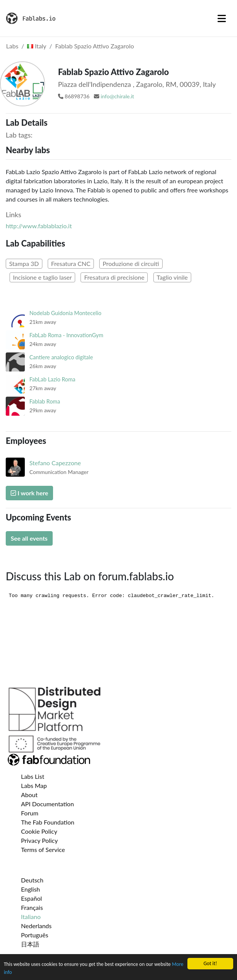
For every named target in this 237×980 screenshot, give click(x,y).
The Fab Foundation (48, 822)
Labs (12, 46)
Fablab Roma (45, 401)
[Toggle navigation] (222, 18)
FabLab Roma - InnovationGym (66, 335)
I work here (29, 493)
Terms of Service (43, 849)
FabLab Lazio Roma (52, 379)
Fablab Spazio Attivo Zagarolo (95, 46)
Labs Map (34, 785)
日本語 (30, 944)
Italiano (31, 917)
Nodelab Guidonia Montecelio (65, 313)
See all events (29, 538)
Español (31, 898)
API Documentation (48, 804)
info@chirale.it (118, 96)
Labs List (33, 776)
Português (35, 935)
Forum (30, 813)
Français (32, 907)
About (29, 795)
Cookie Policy (39, 831)
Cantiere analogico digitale (61, 357)
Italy (37, 46)
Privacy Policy (39, 840)
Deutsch (32, 880)
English (31, 889)
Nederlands (36, 926)
